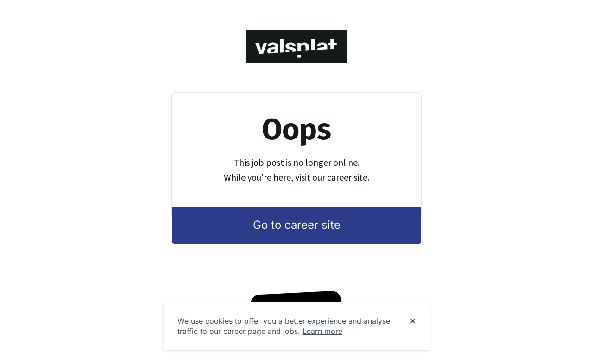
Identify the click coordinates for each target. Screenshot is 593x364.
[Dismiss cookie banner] (413, 321)
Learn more (322, 331)
